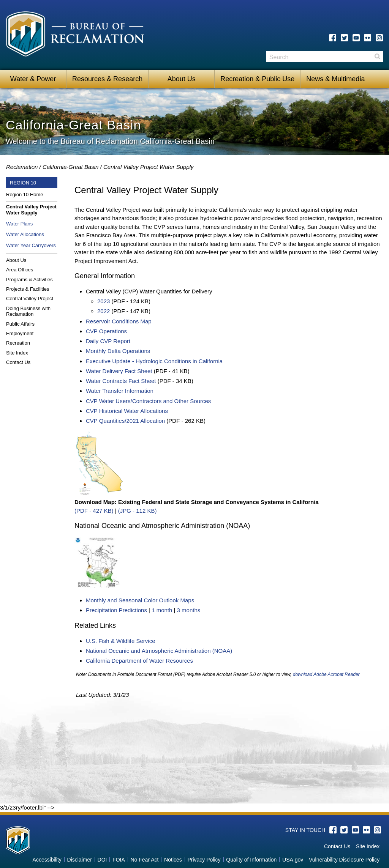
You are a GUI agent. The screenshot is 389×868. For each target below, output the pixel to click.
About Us (182, 79)
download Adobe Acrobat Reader (326, 674)
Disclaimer (80, 860)
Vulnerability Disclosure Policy (344, 860)
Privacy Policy (204, 860)
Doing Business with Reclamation (28, 311)
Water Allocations (25, 234)
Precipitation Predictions (116, 610)
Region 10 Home (25, 195)
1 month (162, 610)
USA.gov (293, 860)
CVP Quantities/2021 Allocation (125, 421)
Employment (20, 333)
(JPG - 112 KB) (138, 511)
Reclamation (22, 167)
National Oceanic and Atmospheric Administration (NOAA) (159, 651)
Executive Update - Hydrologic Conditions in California (154, 361)
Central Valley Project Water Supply (31, 210)
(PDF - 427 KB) (94, 511)
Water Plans (19, 224)
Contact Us (18, 362)
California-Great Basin (71, 167)
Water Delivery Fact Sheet (119, 371)
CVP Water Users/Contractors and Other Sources (148, 401)
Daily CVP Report (108, 341)
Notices (173, 860)
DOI (102, 860)
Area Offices (20, 270)
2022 (104, 311)
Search (377, 56)
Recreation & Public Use (257, 79)
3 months (189, 610)
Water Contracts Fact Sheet (121, 381)
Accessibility (47, 860)
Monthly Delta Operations (118, 351)
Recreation (18, 343)
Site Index (17, 353)
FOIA (119, 860)
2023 (104, 301)
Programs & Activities (29, 280)
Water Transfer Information (120, 391)
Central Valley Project (30, 299)
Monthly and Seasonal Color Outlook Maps (140, 600)
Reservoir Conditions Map (119, 321)
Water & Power (33, 79)
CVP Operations (106, 331)
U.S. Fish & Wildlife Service (121, 641)
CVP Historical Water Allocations (127, 411)
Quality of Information (251, 860)
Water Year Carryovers (31, 245)
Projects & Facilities (28, 289)
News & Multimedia (335, 79)
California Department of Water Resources (139, 661)
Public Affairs (20, 324)
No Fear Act (144, 860)
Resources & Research (107, 79)
